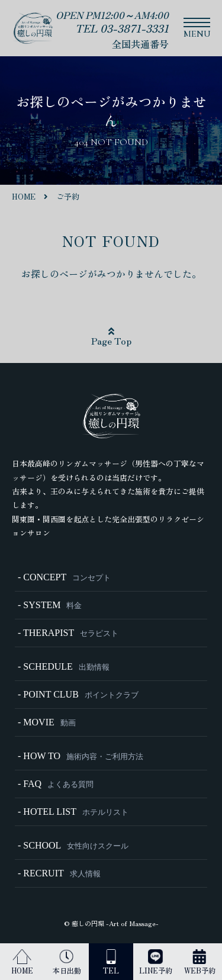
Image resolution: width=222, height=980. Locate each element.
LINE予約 (156, 962)
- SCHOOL (73, 845)
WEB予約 (200, 962)
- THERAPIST (68, 633)
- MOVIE (47, 722)
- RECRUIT (59, 873)
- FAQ (56, 784)
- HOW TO (81, 756)
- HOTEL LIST (73, 812)
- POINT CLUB (78, 694)
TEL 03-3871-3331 (122, 28)
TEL (111, 962)
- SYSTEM (50, 605)
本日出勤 (67, 962)
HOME (22, 962)
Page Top (111, 337)
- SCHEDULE (64, 666)
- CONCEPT (64, 577)
